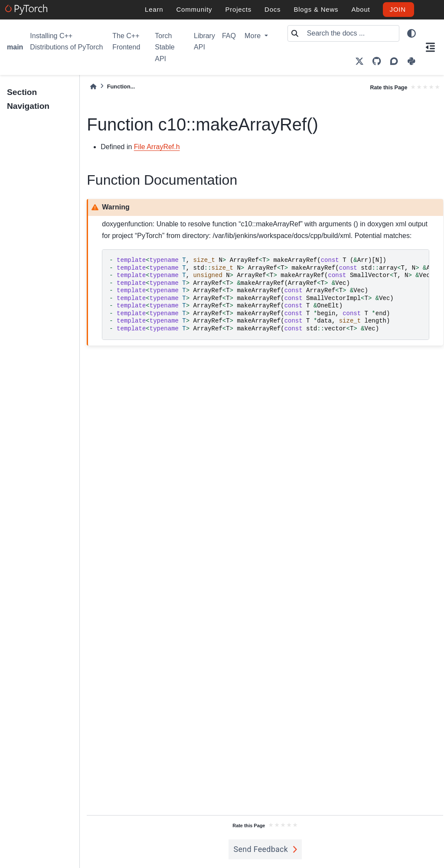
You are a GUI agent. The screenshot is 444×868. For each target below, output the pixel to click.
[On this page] (430, 47)
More (254, 36)
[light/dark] (411, 33)
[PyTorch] (28, 10)
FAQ (229, 36)
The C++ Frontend (126, 41)
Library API (204, 41)
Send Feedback (261, 849)
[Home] (93, 86)
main (15, 47)
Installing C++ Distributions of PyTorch (66, 41)
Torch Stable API (165, 47)
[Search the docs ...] (350, 33)
